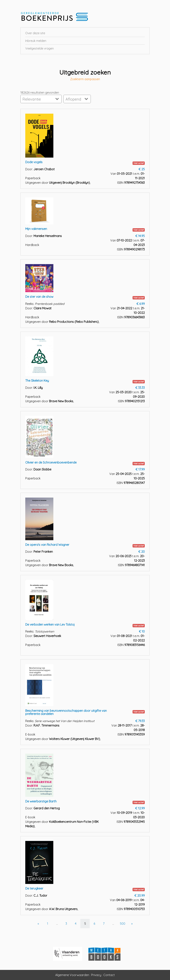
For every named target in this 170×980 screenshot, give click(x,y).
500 (123, 924)
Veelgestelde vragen (40, 48)
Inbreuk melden (36, 41)
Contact (109, 975)
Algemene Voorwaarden (72, 975)
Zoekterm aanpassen (85, 79)
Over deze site (35, 33)
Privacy (96, 975)
